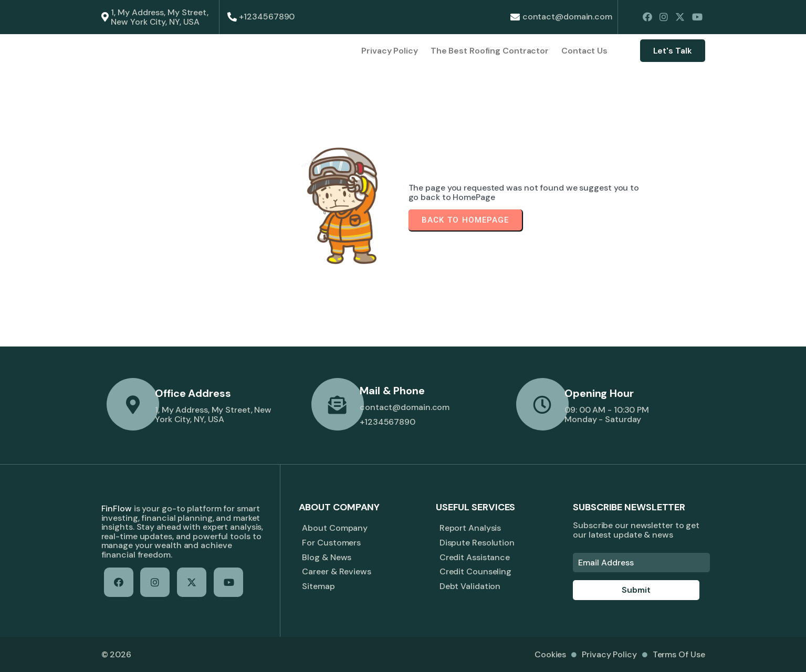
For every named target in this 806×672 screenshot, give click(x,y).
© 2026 (116, 654)
